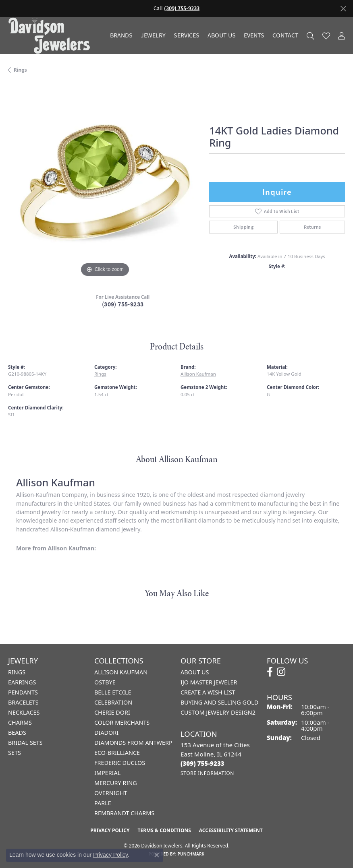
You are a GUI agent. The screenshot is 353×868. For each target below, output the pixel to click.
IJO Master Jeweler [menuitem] (209, 682)
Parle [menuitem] (103, 803)
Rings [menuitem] (17, 672)
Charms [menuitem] (20, 722)
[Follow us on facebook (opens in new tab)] (270, 672)
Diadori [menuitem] (106, 733)
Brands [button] (121, 35)
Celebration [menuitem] (113, 702)
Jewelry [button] (153, 35)
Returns (313, 227)
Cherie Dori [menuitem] (112, 712)
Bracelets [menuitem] (23, 702)
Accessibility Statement (231, 830)
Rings (20, 70)
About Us (222, 35)
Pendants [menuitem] (23, 692)
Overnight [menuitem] (111, 793)
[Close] (343, 9)
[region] (105, 182)
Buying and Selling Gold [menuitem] (219, 702)
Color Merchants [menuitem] (122, 722)
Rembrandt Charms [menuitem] (124, 813)
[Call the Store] (202, 763)
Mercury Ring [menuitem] (116, 783)
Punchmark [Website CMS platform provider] (191, 854)
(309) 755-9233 (123, 304)
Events (254, 35)
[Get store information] (207, 773)
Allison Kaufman (198, 374)
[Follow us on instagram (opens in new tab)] (281, 672)
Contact (286, 35)
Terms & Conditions (164, 830)
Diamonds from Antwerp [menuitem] (133, 743)
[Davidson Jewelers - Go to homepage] (51, 35)
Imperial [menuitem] (107, 773)
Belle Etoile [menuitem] (113, 692)
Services (187, 35)
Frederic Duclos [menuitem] (120, 763)
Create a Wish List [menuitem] (208, 692)
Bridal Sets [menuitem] (25, 743)
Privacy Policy (110, 830)
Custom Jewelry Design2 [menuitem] (218, 712)
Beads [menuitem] (17, 733)
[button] (310, 36)
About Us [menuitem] (195, 672)
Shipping (243, 227)
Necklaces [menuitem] (24, 712)
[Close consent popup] (157, 855)
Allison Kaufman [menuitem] (121, 672)
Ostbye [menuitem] (105, 682)
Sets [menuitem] (15, 753)
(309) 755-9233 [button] (182, 8)
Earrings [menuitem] (22, 682)
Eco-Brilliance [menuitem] (117, 753)
